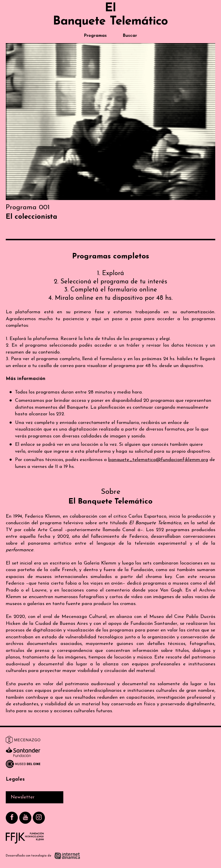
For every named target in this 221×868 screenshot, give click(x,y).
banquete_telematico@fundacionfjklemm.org (158, 460)
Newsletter (23, 797)
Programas (95, 36)
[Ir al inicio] (110, 15)
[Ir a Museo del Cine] (23, 765)
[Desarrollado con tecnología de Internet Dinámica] (43, 856)
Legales (15, 779)
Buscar (130, 36)
